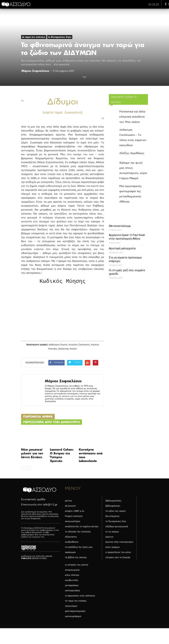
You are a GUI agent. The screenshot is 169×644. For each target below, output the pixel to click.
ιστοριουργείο (72, 571)
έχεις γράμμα (112, 548)
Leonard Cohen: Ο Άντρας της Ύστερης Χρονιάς (62, 456)
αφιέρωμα (70, 553)
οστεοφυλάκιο (73, 591)
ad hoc (69, 501)
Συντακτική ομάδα (33, 500)
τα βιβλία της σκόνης (76, 558)
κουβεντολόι (72, 581)
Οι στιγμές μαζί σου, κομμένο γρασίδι (127, 272)
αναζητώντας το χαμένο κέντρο (82, 527)
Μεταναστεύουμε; (120, 226)
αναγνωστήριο (73, 522)
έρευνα (109, 538)
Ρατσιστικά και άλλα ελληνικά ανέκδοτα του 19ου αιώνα (132, 117)
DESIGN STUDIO (34, 559)
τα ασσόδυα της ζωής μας (79, 548)
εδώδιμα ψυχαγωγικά (117, 527)
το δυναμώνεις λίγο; (60, 37)
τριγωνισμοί (71, 607)
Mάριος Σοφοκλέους (35, 71)
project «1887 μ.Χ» (75, 512)
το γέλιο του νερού (116, 512)
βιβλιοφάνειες (113, 507)
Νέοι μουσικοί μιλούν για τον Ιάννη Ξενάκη (32, 454)
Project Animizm (74, 517)
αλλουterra (71, 538)
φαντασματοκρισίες (75, 612)
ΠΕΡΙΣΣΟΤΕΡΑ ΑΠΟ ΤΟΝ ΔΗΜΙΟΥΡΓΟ (52, 423)
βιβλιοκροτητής (113, 501)
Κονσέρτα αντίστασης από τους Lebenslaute (91, 456)
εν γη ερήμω (112, 532)
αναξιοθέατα (72, 543)
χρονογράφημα (73, 617)
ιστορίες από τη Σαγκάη (118, 558)
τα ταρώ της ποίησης (34, 37)
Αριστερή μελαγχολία (122, 248)
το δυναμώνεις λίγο (116, 522)
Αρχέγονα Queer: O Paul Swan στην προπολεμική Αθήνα (127, 237)
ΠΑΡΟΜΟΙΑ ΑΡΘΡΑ (38, 417)
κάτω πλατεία (72, 576)
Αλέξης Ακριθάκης (132, 153)
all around (70, 507)
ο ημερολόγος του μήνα (118, 553)
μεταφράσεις (72, 586)
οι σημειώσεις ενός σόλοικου (80, 596)
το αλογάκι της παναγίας (78, 532)
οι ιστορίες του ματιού (77, 566)
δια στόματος (112, 517)
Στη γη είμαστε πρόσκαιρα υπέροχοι (125, 259)
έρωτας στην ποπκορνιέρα (119, 543)
